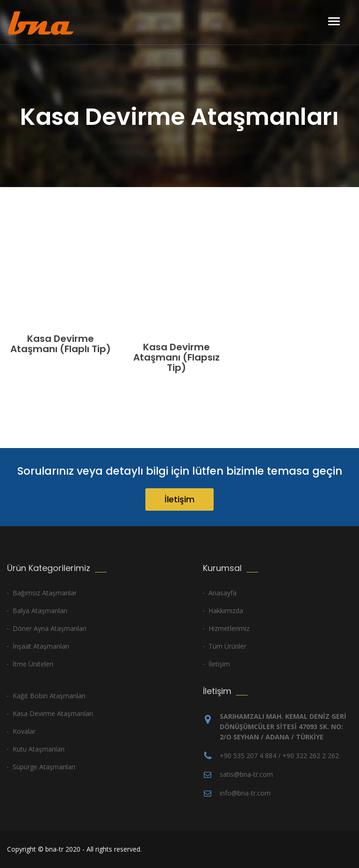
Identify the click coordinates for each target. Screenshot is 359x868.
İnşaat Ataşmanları (41, 646)
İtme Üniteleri (33, 664)
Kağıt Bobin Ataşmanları (49, 696)
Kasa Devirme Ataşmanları (53, 713)
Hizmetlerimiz (229, 628)
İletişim (179, 499)
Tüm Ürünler (227, 646)
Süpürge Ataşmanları (44, 767)
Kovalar (24, 731)
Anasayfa (223, 593)
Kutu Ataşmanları (39, 749)
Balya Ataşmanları (40, 611)
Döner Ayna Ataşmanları (50, 628)
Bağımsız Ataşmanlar (45, 593)
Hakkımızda (226, 611)
